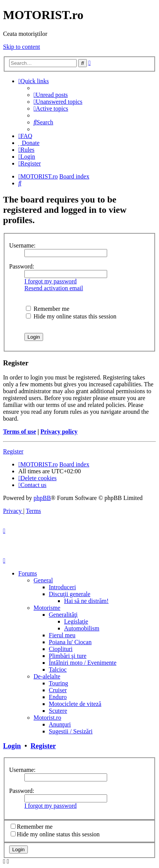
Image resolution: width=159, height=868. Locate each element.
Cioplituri (61, 649)
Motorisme (47, 608)
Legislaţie (76, 621)
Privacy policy (59, 432)
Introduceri (62, 587)
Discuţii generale (70, 594)
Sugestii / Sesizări (71, 731)
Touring (58, 683)
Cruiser (58, 690)
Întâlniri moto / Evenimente (83, 663)
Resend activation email (54, 288)
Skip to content (22, 47)
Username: (22, 245)
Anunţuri (60, 724)
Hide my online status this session (71, 316)
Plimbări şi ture (68, 656)
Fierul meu (62, 635)
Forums (28, 573)
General (43, 580)
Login (12, 746)
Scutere (58, 711)
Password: (22, 266)
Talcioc (58, 669)
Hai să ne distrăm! (86, 601)
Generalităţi (63, 615)
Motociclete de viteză (75, 704)
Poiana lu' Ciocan (70, 642)
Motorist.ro (47, 718)
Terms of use (20, 432)
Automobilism (82, 628)
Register (13, 451)
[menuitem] (51, 95)
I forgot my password (51, 281)
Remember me (48, 309)
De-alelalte (47, 676)
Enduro (58, 697)
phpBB (42, 498)
